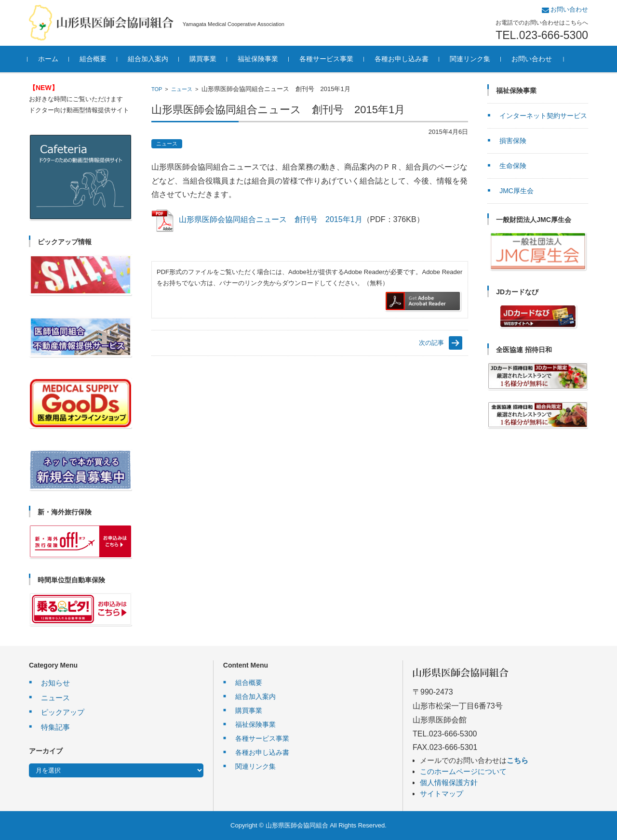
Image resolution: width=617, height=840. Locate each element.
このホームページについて (463, 771)
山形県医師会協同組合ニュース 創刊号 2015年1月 (271, 219)
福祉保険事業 (259, 59)
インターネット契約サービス (543, 116)
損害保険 (513, 141)
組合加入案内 (149, 59)
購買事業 (204, 59)
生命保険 (513, 166)
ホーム (50, 59)
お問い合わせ (533, 59)
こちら (517, 760)
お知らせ (55, 683)
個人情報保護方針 (449, 782)
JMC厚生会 (516, 191)
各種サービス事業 (328, 59)
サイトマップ (442, 794)
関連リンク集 (471, 59)
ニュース (182, 89)
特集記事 (55, 727)
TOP (157, 89)
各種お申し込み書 (403, 59)
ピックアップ (63, 712)
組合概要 (94, 59)
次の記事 (431, 343)
